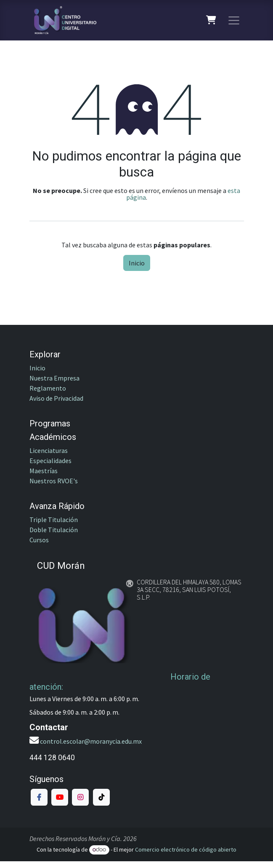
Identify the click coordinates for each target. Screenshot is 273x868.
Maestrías (44, 471)
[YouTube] (60, 797)
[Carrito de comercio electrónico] (211, 20)
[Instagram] (80, 797)
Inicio (137, 263)
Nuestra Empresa (54, 378)
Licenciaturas (49, 450)
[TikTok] (101, 797)
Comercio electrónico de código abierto (186, 849)
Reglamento (48, 388)
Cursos (40, 540)
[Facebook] (39, 797)
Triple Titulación (54, 520)
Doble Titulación (54, 530)
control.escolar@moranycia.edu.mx (91, 741)
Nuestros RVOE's (54, 481)
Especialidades (50, 461)
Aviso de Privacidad (56, 398)
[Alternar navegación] (234, 20)
